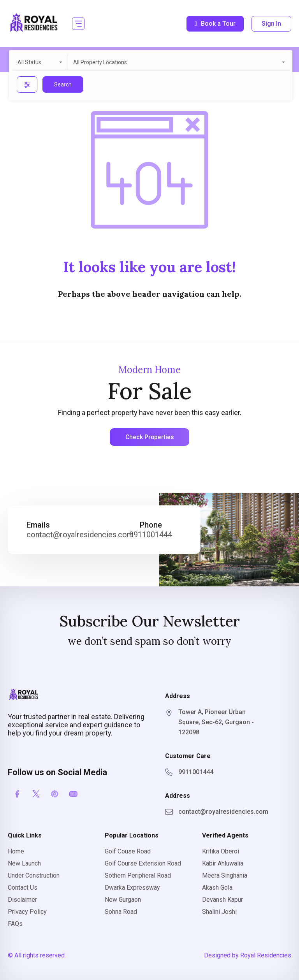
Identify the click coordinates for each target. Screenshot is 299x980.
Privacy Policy (27, 912)
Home (16, 851)
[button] (78, 24)
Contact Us (23, 888)
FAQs (15, 924)
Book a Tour (215, 24)
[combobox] (40, 62)
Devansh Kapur (222, 900)
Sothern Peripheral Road (138, 875)
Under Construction (34, 875)
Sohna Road (121, 912)
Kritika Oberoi (221, 851)
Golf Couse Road (128, 851)
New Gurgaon (123, 900)
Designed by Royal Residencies (248, 955)
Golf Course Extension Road (143, 863)
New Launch (24, 863)
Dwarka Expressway (132, 888)
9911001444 (151, 535)
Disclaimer (22, 900)
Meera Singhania (225, 875)
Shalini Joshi (219, 912)
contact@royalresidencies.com (80, 535)
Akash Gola (217, 888)
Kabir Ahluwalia (223, 863)
